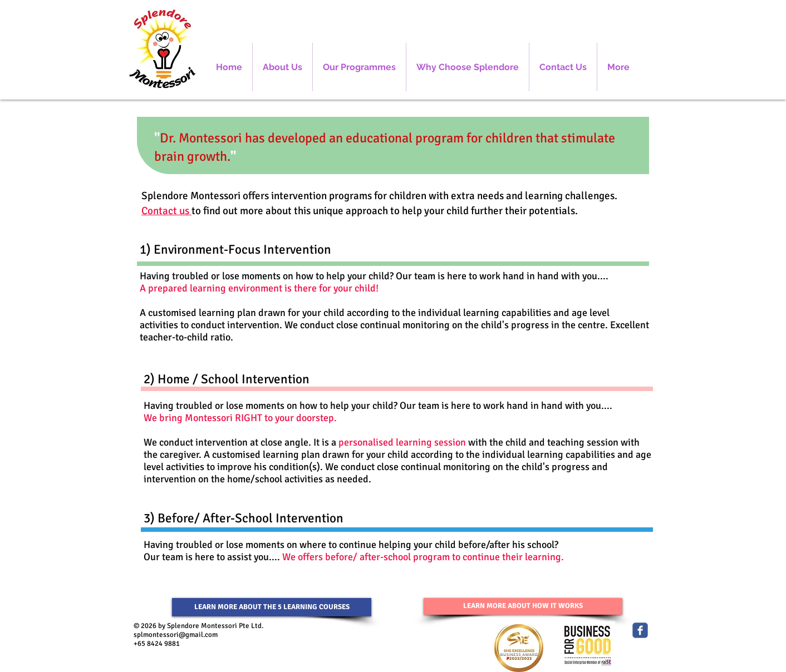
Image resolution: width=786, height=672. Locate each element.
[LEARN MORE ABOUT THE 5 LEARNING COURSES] (272, 607)
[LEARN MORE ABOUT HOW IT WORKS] (523, 606)
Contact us (166, 211)
